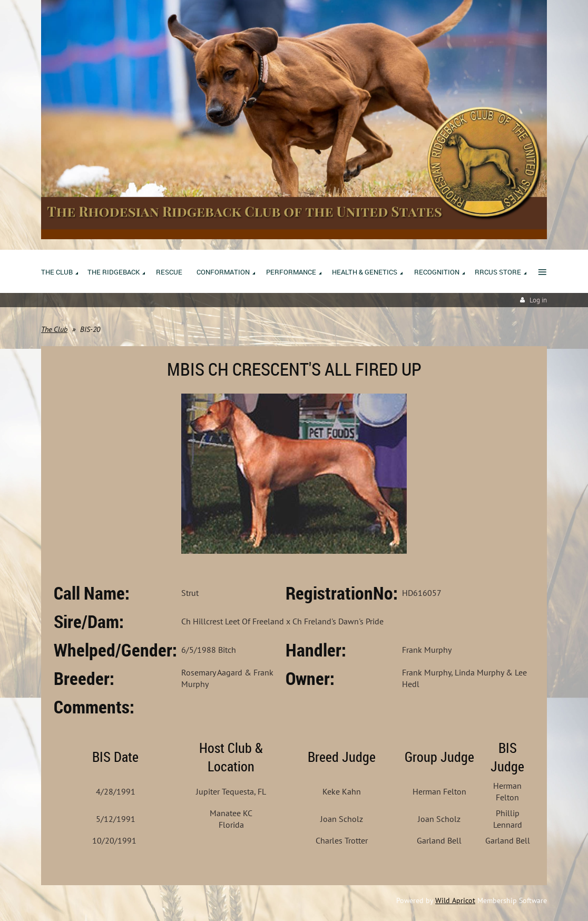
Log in (538, 300)
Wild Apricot (455, 900)
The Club (54, 329)
